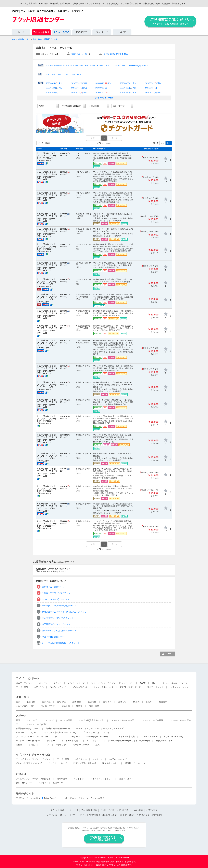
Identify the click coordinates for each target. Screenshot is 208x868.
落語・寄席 (94, 706)
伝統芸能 (66, 706)
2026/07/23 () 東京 (153, 93)
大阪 (73, 74)
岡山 (79, 74)
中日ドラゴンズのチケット (54, 637)
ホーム (21, 32)
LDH (154, 683)
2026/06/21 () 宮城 (103, 83)
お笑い (149, 702)
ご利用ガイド (107, 810)
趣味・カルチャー (24, 783)
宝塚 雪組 (61, 702)
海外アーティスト (155, 687)
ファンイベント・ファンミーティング (33, 759)
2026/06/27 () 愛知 (128, 83)
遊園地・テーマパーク (135, 763)
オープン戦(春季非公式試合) (92, 720)
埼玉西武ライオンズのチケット (56, 624)
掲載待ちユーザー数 (79, 54)
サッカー (20, 732)
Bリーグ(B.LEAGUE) (173, 737)
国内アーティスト (24, 683)
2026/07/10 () (101, 88)
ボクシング (61, 745)
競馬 (97, 745)
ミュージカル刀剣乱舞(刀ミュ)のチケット (61, 643)
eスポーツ (98, 759)
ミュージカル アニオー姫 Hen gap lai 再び (131, 66)
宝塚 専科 (107, 702)
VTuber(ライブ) (80, 687)
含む (162, 143)
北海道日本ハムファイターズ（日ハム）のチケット (65, 612)
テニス (58, 737)
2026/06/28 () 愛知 (153, 83)
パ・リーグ (48, 720)
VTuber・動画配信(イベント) (29, 763)
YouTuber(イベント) (118, 759)
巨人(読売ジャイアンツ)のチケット (58, 618)
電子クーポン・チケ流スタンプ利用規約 (141, 815)
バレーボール (74, 737)
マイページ (102, 32)
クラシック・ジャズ (179, 687)
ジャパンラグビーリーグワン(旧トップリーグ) (129, 741)
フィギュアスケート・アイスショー (32, 737)
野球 (18, 720)
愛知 (67, 74)
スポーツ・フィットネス (102, 779)
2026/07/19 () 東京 (79, 93)
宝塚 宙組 (92, 702)
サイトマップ (79, 815)
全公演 (41, 65)
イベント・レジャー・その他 (33, 755)
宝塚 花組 (31, 702)
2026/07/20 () (101, 93)
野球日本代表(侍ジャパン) (58, 728)
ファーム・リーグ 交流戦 (36, 724)
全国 (40, 74)
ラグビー (51, 741)
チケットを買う (41, 32)
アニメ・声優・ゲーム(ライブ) (30, 687)
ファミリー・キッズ (58, 763)
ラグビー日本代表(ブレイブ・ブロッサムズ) (81, 741)
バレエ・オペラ (48, 706)
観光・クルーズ (126, 779)
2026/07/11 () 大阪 (128, 88)
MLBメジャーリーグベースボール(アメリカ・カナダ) (100, 728)
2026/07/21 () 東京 (128, 93)
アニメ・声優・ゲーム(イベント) (72, 759)
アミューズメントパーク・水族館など (33, 779)
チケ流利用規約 (89, 810)
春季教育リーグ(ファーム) (28, 728)
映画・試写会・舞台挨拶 (85, 763)
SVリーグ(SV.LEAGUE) (97, 737)
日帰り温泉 (62, 779)
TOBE (143, 683)
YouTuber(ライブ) (58, 687)
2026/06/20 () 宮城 (79, 83)
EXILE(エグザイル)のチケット (56, 599)
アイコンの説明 (44, 143)
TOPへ (169, 654)
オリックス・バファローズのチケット (59, 606)
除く (169, 143)
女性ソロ (57, 683)
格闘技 (32, 745)
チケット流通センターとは (64, 810)
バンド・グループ (76, 683)
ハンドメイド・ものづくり (51, 783)
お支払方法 (152, 810)
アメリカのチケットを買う (28, 798)
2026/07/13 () (52, 93)
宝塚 (18, 702)
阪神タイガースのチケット (54, 587)
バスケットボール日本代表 (28, 741)
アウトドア (79, 779)
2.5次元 (136, 702)
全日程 (41, 83)
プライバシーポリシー (58, 815)
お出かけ (21, 774)
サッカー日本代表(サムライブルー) (60, 732)
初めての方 (82, 32)
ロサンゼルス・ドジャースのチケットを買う (84, 798)
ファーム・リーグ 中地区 (152, 720)
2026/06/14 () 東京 (54, 83)
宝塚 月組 (46, 702)
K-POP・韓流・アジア (131, 687)
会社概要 (139, 810)
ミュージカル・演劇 (25, 706)
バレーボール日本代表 (125, 737)
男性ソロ (43, 683)
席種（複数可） (119, 106)
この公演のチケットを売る (116, 54)
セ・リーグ (32, 720)
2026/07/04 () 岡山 (54, 88)
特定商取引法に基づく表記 (103, 815)
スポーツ (21, 716)
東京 (54, 74)
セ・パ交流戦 (66, 720)
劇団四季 (163, 702)
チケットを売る (61, 32)
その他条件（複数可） (72, 106)
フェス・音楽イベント (104, 687)
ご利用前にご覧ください (170, 21)
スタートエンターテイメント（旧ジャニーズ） (112, 683)
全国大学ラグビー (164, 741)
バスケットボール (149, 737)
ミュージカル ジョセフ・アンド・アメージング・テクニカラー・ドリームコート (77, 66)
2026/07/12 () (151, 88)
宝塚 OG (122, 702)
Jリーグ (34, 732)
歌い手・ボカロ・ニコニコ (175, 683)
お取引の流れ (124, 810)
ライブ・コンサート (28, 679)
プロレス (45, 745)
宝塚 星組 (77, 702)
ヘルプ (122, 32)
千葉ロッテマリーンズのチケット (57, 593)
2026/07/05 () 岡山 (79, 88)
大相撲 (19, 745)
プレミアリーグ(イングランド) (96, 732)
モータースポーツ (81, 745)
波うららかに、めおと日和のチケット (59, 630)
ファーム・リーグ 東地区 (122, 720)
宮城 (48, 74)
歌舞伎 (79, 706)
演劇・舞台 (22, 697)
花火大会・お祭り (110, 763)
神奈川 (61, 74)
